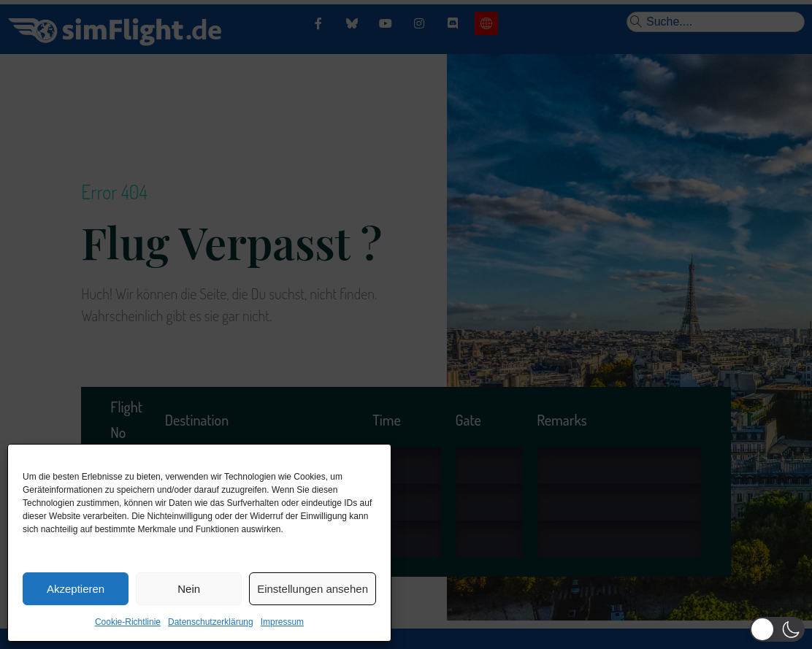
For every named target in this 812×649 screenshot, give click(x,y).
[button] (777, 629)
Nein (189, 589)
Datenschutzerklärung (211, 622)
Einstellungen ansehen (313, 589)
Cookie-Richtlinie (128, 622)
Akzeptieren (76, 589)
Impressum (282, 622)
